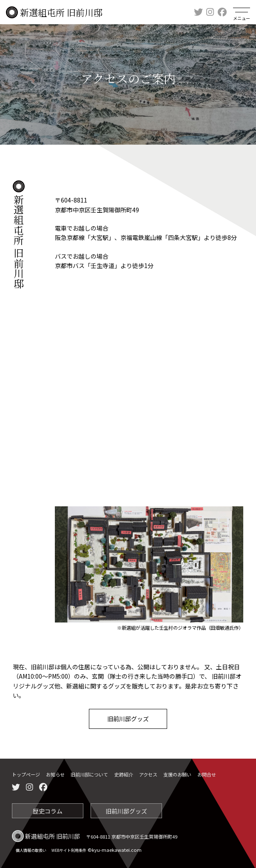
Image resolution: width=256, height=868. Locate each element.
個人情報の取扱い (31, 849)
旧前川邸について (89, 774)
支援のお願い (177, 774)
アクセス (148, 774)
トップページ (26, 774)
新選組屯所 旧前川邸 (54, 12)
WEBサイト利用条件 (69, 849)
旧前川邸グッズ (128, 719)
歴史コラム (48, 810)
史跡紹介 (124, 774)
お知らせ (55, 774)
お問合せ (207, 774)
